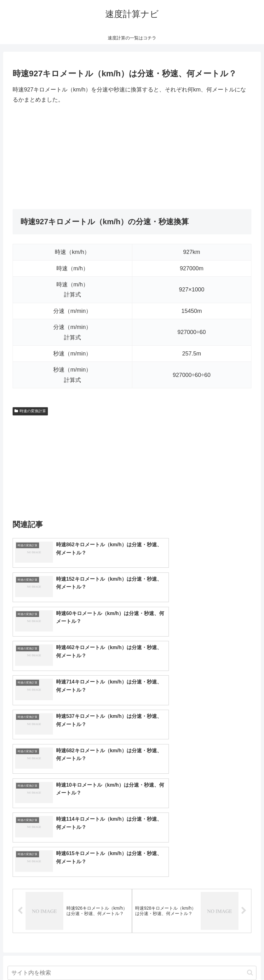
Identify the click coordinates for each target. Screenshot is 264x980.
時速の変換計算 (30, 411)
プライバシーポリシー (155, 960)
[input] (132, 803)
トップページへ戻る (107, 960)
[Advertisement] (132, 157)
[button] (250, 803)
